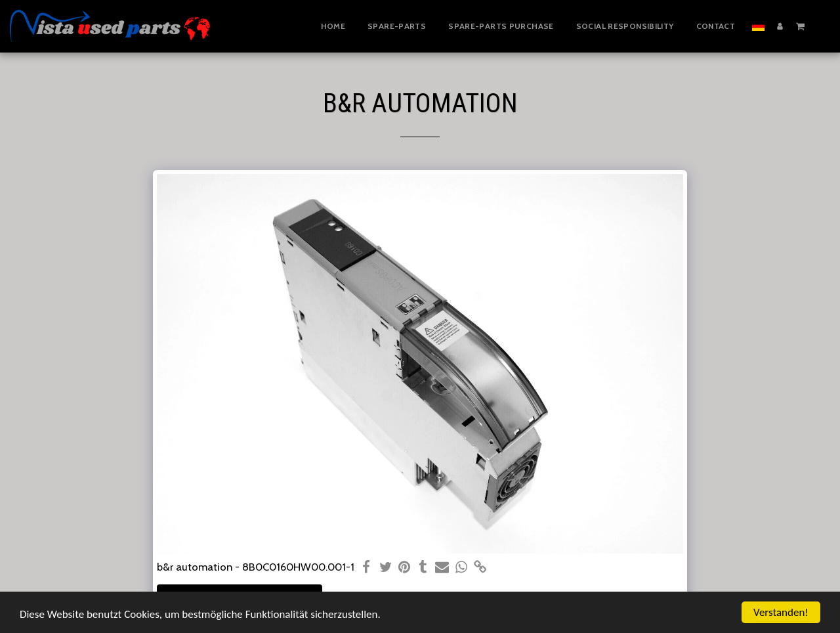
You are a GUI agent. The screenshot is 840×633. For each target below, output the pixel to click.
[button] (800, 26)
